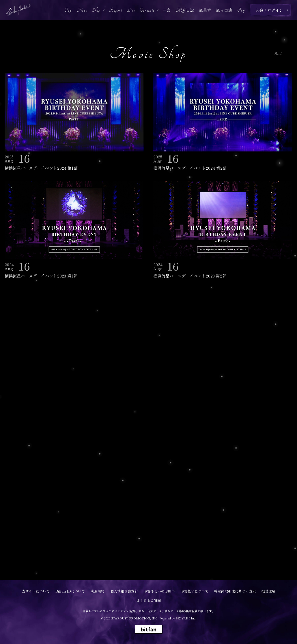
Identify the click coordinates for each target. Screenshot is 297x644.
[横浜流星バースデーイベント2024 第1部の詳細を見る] (74, 122)
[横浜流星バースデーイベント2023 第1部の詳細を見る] (74, 230)
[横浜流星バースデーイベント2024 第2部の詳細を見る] (223, 122)
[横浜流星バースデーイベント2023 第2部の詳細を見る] (223, 230)
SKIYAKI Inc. (186, 618)
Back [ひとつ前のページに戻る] (278, 54)
